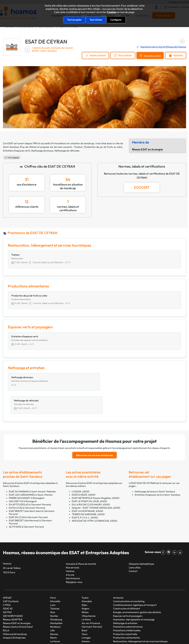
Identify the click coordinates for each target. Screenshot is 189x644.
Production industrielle (125, 612)
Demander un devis (151, 55)
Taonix (88, 637)
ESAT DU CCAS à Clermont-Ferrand (28, 495)
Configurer (116, 20)
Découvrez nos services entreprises (95, 433)
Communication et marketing (129, 579)
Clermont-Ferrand (92, 605)
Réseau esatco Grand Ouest (18, 605)
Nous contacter (123, 55)
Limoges (86, 616)
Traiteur (78, 147)
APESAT (7, 576)
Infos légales (13, 157)
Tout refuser (96, 20)
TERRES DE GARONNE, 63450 (88, 492)
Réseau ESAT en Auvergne (147, 149)
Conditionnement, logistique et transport (135, 583)
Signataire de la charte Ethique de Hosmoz (163, 47)
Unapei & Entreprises (14, 616)
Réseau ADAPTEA (13, 597)
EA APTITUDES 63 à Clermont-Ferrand (30, 482)
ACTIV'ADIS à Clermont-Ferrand (26, 504)
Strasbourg (56, 597)
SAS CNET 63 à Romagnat (23, 479)
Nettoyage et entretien (125, 601)
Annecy (86, 623)
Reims (53, 616)
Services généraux (123, 623)
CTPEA (7, 583)
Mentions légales (117, 637)
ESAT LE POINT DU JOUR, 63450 (89, 479)
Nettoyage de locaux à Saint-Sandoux (155, 469)
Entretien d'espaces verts (17, 150)
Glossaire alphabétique (141, 542)
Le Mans (86, 597)
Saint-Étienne (58, 623)
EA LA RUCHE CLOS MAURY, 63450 (91, 482)
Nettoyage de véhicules (67, 150)
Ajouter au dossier (96, 55)
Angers (85, 586)
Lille (52, 608)
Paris (53, 576)
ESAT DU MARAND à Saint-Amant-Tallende (32, 469)
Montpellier (56, 601)
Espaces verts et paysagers (128, 594)
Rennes (54, 612)
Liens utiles (135, 545)
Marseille (55, 579)
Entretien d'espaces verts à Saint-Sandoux (157, 473)
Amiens (86, 619)
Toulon (85, 576)
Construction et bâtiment (127, 586)
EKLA (6, 608)
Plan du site (100, 637)
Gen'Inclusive (73, 556)
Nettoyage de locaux (42, 150)
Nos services (72, 545)
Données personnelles (148, 637)
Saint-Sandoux (46, 27)
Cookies (112, 12)
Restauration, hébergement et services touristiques (140, 619)
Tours (85, 612)
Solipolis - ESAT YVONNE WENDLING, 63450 (96, 486)
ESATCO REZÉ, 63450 (84, 473)
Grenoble (87, 579)
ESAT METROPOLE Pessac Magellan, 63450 (96, 476)
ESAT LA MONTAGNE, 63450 (87, 489)
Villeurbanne (89, 594)
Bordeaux (55, 605)
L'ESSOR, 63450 (81, 469)
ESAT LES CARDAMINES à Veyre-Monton (31, 473)
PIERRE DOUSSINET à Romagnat (27, 476)
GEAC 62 (8, 586)
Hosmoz (70, 549)
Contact (133, 549)
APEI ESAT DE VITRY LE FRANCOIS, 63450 (94, 499)
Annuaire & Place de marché (81, 542)
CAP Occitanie (11, 579)
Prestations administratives (128, 605)
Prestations (178, 55)
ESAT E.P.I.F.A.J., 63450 (85, 495)
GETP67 (7, 590)
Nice (53, 590)
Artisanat (118, 576)
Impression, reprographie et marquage (134, 597)
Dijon (84, 583)
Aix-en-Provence (91, 601)
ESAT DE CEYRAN (68, 27)
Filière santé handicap (15, 612)
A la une (70, 553)
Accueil (10, 27)
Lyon (53, 583)
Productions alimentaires (126, 616)
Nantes (54, 594)
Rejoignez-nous (74, 560)
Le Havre (55, 619)
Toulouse (55, 586)
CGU (131, 637)
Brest (84, 608)
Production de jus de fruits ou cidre (103, 147)
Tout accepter (74, 20)
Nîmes (85, 590)
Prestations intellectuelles (127, 608)
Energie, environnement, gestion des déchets (137, 590)
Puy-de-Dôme (26, 27)
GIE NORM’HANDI (13, 594)
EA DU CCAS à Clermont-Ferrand (27, 486)
